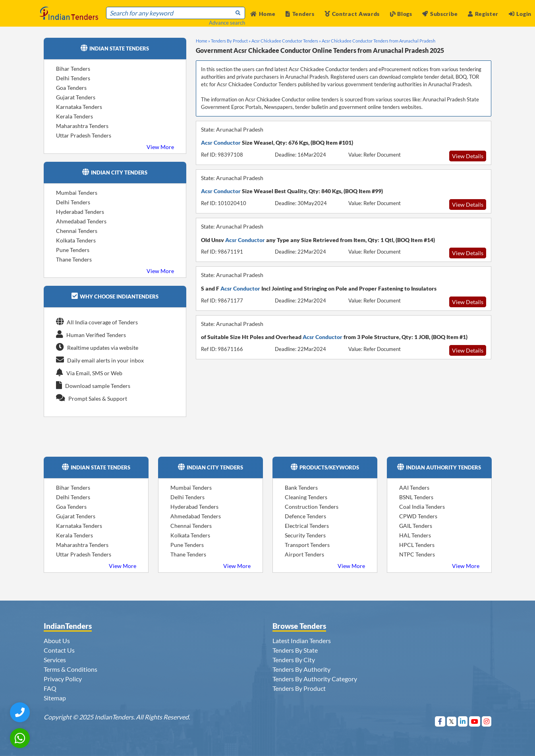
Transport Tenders (307, 545)
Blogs (401, 14)
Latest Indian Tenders (302, 641)
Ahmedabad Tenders (81, 221)
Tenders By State (295, 650)
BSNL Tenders (416, 497)
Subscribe (440, 14)
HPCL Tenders (417, 545)
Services (55, 660)
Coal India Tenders (422, 507)
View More (160, 147)
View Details (468, 156)
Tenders (300, 14)
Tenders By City (294, 660)
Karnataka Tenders (79, 107)
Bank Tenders (301, 488)
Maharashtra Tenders (82, 126)
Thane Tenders (74, 259)
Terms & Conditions (70, 669)
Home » (203, 41)
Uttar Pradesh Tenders (84, 135)
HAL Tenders (415, 535)
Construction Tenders (312, 507)
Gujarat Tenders (76, 97)
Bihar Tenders (73, 69)
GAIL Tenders (416, 526)
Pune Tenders (73, 250)
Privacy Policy (63, 679)
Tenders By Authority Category (315, 679)
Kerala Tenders (74, 116)
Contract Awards (352, 14)
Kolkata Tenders (76, 240)
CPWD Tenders (418, 516)
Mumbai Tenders (77, 193)
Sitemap (55, 698)
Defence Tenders (305, 516)
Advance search (227, 23)
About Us (57, 641)
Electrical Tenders (307, 526)
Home (263, 14)
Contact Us (59, 650)
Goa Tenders (71, 88)
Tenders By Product (299, 688)
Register (483, 14)
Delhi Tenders (73, 78)
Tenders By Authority (301, 669)
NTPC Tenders (417, 554)
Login (520, 14)
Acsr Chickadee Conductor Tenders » (286, 41)
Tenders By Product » (231, 41)
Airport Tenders (304, 554)
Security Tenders (305, 535)
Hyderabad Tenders (80, 212)
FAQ (50, 688)
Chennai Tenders (77, 231)
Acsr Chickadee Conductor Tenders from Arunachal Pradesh (379, 41)
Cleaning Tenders (306, 497)
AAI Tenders (414, 488)
